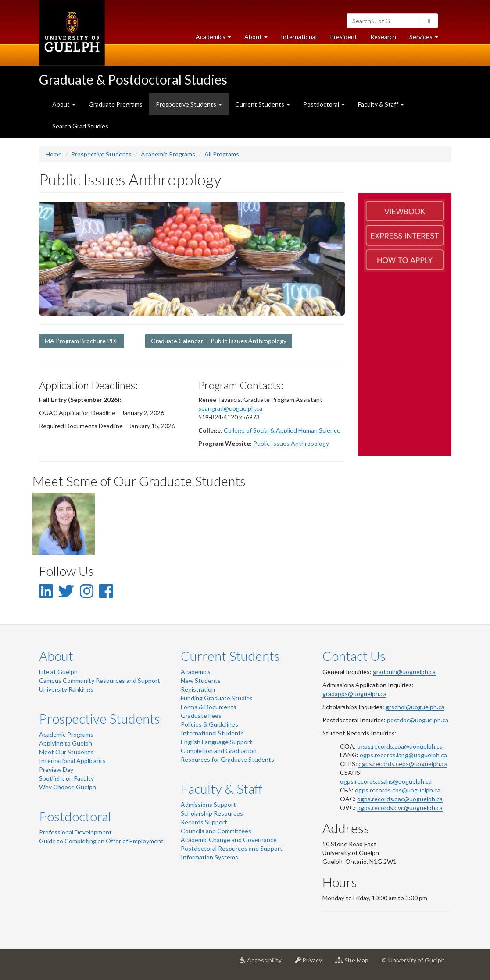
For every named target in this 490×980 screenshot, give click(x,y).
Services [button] (427, 39)
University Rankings (66, 689)
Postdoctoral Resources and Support (232, 848)
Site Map (355, 963)
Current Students (230, 656)
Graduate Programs (116, 104)
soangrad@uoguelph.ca (230, 408)
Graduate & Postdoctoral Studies (133, 79)
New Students (201, 680)
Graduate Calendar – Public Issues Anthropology (219, 341)
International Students (212, 733)
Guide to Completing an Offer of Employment (101, 841)
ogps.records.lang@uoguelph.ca (403, 755)
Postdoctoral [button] (324, 104)
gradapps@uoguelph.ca (354, 694)
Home (54, 154)
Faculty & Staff (222, 788)
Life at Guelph (58, 672)
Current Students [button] (263, 104)
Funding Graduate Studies (217, 698)
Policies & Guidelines (209, 724)
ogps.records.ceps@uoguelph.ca (403, 764)
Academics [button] (217, 39)
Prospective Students (101, 154)
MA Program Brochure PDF (82, 341)
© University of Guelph (413, 960)
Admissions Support (208, 804)
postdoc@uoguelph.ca (418, 720)
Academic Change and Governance (229, 840)
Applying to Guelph (66, 743)
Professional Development (75, 832)
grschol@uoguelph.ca (415, 707)
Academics (196, 672)
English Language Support (216, 742)
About (56, 656)
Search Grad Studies (80, 126)
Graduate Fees (201, 715)
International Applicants (72, 761)
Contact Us (354, 656)
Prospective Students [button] (189, 104)
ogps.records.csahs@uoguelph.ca (386, 781)
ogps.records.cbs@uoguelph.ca (398, 790)
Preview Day (56, 769)
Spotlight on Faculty (66, 778)
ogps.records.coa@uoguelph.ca (400, 746)
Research (386, 39)
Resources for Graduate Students (227, 759)
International (299, 37)
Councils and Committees (216, 831)
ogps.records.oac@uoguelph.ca (400, 799)
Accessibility (264, 963)
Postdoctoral (75, 816)
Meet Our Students (66, 752)
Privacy (312, 963)
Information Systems (209, 857)
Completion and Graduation (219, 751)
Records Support (204, 822)
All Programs (222, 154)
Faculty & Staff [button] (381, 104)
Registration (198, 689)
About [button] (259, 39)
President (343, 37)
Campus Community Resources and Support (100, 680)
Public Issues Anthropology (291, 443)
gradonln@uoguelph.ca (404, 672)
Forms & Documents (209, 707)
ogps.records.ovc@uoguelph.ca (400, 808)
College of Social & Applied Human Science (282, 430)
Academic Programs (168, 154)
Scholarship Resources (212, 813)
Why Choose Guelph (68, 787)
